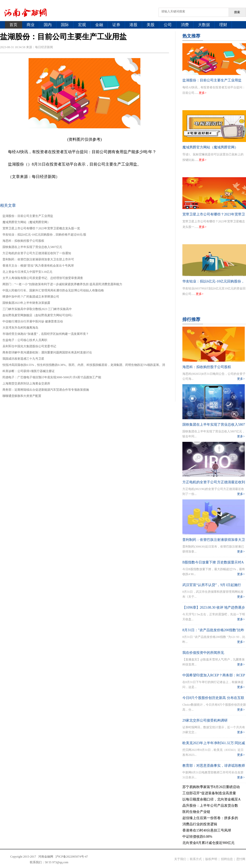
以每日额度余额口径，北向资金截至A (211, 799)
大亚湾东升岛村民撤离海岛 (20, 328)
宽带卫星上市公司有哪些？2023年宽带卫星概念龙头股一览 (41, 228)
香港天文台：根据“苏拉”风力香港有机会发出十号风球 (38, 266)
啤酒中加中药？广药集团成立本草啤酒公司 (31, 297)
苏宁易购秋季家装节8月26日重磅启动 (211, 787)
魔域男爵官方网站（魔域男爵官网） (26, 222)
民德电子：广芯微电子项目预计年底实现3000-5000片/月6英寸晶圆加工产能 (52, 377)
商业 (31, 25)
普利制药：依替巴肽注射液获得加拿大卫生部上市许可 (38, 259)
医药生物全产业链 (196, 812)
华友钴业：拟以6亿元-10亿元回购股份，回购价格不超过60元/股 (44, 235)
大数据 (204, 25)
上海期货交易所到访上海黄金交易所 (26, 383)
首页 (13, 25)
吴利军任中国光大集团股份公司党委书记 (29, 346)
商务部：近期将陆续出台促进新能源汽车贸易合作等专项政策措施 (46, 390)
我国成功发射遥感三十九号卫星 (23, 359)
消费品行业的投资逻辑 (200, 824)
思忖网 (241, 859)
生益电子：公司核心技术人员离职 (25, 340)
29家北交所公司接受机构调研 (205, 720)
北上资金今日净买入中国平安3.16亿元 (27, 272)
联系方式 (196, 859)
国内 (48, 25)
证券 (116, 25)
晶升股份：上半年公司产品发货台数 (210, 806)
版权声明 (211, 859)
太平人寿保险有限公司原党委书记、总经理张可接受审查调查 (43, 278)
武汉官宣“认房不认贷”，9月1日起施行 (212, 585)
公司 (168, 25)
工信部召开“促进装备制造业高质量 (209, 793)
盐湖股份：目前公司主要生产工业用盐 (28, 216)
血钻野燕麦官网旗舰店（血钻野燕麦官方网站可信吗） (38, 315)
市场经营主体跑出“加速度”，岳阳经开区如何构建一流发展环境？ (46, 334)
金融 (99, 25)
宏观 (82, 25)
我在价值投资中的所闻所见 (203, 653)
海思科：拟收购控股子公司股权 (23, 241)
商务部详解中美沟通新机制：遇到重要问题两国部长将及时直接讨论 (47, 352)
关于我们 (180, 859)
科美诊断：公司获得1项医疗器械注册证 (29, 371)
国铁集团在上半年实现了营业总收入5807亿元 (32, 247)
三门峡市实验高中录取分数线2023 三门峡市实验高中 (37, 309)
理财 (223, 25)
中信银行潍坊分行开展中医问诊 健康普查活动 (33, 321)
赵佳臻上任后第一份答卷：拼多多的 (210, 818)
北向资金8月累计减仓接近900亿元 (208, 843)
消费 (185, 25)
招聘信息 (227, 859)
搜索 (237, 12)
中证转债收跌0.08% (197, 837)
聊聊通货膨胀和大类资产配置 (22, 396)
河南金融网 (46, 857)
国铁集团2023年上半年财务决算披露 (26, 303)
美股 (151, 25)
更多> (203, 93)
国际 (65, 25)
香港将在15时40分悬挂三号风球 (207, 830)
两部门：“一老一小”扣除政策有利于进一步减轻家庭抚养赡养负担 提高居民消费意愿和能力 (62, 284)
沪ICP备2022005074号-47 (72, 857)
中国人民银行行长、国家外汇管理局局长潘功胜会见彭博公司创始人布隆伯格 (53, 290)
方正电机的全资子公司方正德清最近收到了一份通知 (37, 253)
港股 (133, 25)
